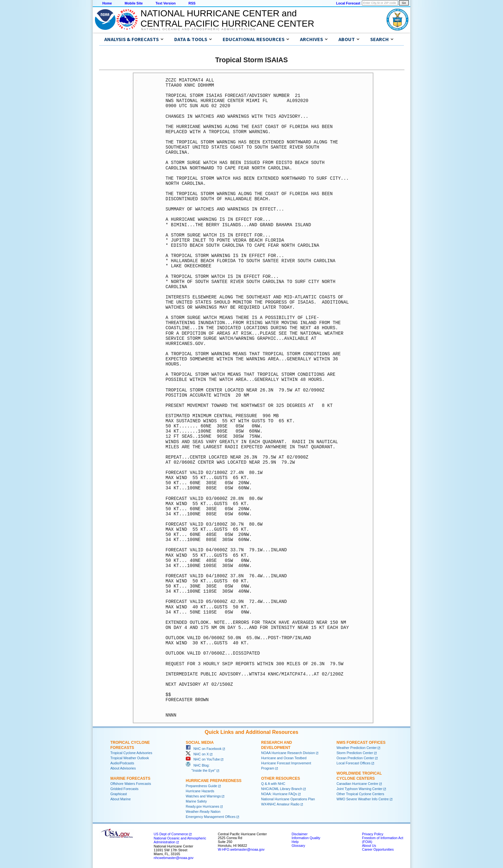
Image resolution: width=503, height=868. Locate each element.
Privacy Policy (372, 834)
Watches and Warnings (203, 796)
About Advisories (123, 768)
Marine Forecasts (130, 778)
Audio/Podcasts (122, 763)
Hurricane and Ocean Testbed (284, 758)
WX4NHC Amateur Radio (280, 804)
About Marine (120, 799)
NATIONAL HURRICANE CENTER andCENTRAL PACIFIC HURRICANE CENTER (227, 18)
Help (295, 842)
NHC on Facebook (204, 749)
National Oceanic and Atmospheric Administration (198, 29)
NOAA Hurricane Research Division (288, 753)
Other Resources (281, 778)
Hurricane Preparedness (214, 781)
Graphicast (119, 794)
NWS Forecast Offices (361, 743)
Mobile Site (134, 3)
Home (107, 3)
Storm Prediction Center (355, 753)
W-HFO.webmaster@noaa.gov (241, 849)
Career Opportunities (378, 849)
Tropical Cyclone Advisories (131, 753)
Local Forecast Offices (354, 763)
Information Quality (306, 838)
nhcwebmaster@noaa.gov (174, 858)
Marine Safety (196, 801)
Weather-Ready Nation (203, 812)
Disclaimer (300, 834)
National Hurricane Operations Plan (288, 799)
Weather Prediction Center (357, 748)
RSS (192, 3)
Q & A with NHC (273, 784)
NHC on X (197, 754)
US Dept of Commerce (171, 834)
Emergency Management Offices (211, 817)
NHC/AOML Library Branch (282, 789)
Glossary (298, 846)
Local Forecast (348, 3)
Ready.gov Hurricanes (203, 806)
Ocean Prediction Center (355, 758)
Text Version (166, 3)
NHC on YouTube (203, 759)
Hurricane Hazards (200, 791)
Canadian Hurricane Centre (357, 784)
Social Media (200, 743)
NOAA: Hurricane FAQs (279, 794)
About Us (369, 846)
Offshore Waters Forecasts (131, 784)
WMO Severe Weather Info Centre (363, 799)
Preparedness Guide (201, 786)
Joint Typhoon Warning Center (359, 789)
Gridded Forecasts (124, 789)
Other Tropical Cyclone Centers (360, 794)
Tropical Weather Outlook (130, 758)
